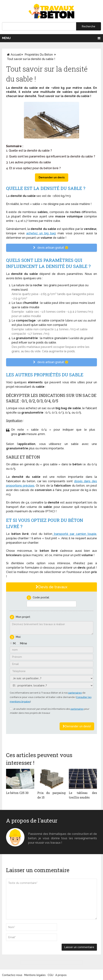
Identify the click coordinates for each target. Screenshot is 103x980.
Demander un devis (52, 177)
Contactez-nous (12, 975)
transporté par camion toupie (74, 534)
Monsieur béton (40, 829)
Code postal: (41, 597)
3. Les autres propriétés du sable (29, 162)
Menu (6, 38)
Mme (23, 643)
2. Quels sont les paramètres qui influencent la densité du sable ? (51, 156)
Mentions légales (35, 975)
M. (14, 643)
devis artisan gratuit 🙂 (51, 248)
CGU (50, 975)
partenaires (75, 693)
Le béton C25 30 (17, 793)
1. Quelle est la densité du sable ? (29, 151)
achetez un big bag (41, 233)
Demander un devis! (77, 726)
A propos (61, 975)
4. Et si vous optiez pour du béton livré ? (33, 168)
